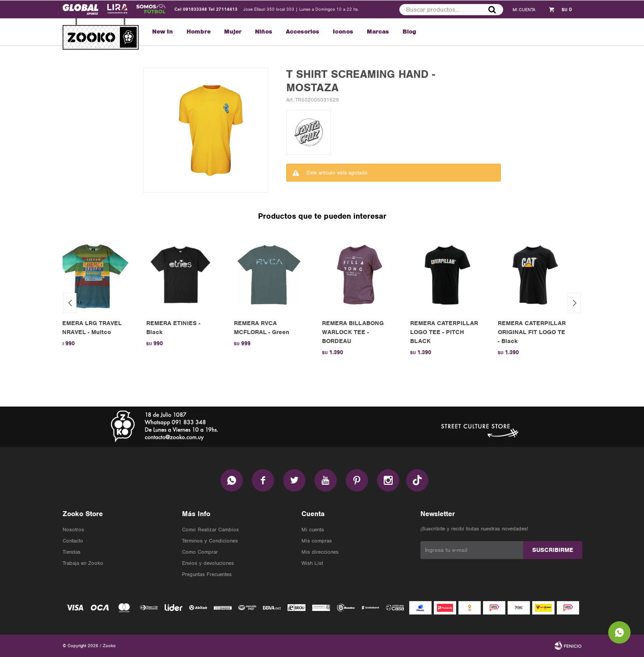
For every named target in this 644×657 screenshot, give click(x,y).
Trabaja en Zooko (83, 563)
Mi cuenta (313, 530)
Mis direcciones (320, 552)
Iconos (343, 32)
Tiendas (72, 552)
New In (163, 32)
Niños (264, 32)
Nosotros (73, 530)
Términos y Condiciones (210, 541)
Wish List (312, 563)
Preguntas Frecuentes (207, 574)
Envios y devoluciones (208, 563)
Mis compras (317, 541)
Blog (409, 32)
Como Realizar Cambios (210, 530)
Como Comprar (200, 552)
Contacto (73, 541)
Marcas (378, 32)
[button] (574, 303)
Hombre (199, 32)
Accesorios (303, 32)
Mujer (233, 32)
